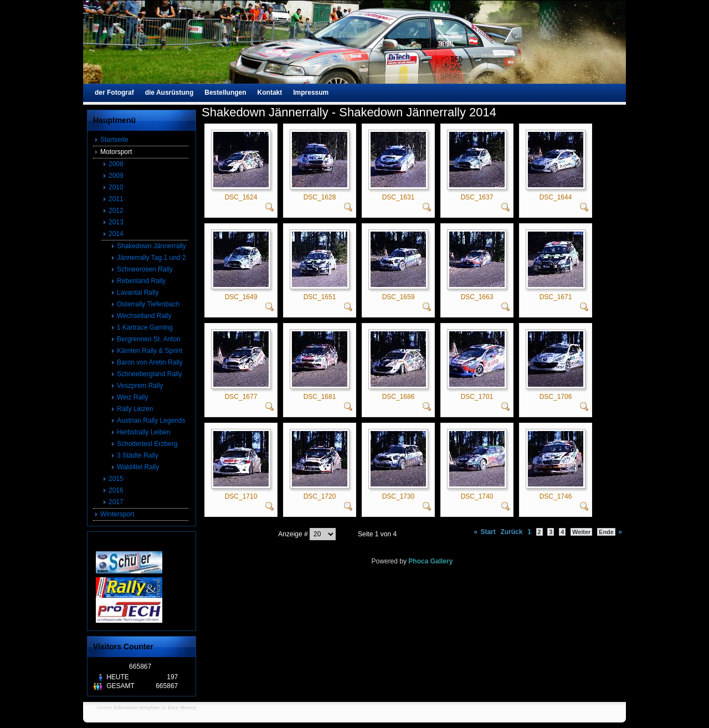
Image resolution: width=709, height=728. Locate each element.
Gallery (442, 561)
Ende (606, 532)
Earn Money (182, 708)
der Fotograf (114, 93)
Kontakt (270, 93)
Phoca (418, 561)
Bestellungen (225, 93)
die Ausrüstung (169, 93)
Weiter (581, 532)
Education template (137, 708)
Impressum (311, 93)
